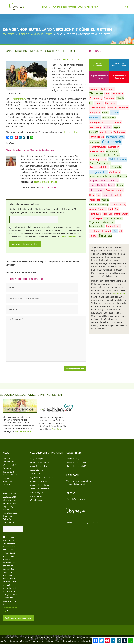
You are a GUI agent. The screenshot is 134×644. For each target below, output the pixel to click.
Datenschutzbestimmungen (68, 630)
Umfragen (96, 218)
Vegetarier (95, 222)
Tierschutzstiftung (18, 99)
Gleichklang (96, 127)
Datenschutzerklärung (70, 237)
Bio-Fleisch (111, 103)
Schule (120, 185)
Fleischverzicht (97, 151)
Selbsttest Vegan (74, 453)
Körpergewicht (97, 122)
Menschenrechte (115, 137)
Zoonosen (112, 108)
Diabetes (94, 89)
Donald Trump (113, 226)
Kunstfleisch (106, 132)
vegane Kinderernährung (104, 180)
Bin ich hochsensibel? (76, 460)
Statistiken (109, 98)
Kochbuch (107, 214)
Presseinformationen (76, 493)
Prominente (112, 151)
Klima (117, 155)
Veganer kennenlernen (89, 7)
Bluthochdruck (107, 89)
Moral (112, 185)
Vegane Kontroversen (40, 475)
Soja (98, 195)
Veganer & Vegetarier (40, 483)
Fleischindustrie (98, 108)
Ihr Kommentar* (46, 333)
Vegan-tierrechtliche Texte (42, 472)
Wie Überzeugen (37, 494)
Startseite (8, 34)
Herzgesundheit (99, 172)
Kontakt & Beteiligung (51, 633)
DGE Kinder (116, 167)
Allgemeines (54, 7)
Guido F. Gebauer (42, 150)
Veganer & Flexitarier (40, 479)
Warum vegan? (37, 487)
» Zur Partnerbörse (23, 426)
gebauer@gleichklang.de (45, 182)
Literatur (117, 122)
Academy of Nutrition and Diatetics (108, 176)
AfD (121, 231)
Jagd (111, 209)
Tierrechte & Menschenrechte (35, 34)
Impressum (31, 633)
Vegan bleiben (36, 464)
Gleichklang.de (119, 294)
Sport (107, 94)
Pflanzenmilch (121, 214)
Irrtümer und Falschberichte (102, 224)
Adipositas (95, 200)
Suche (47, 630)
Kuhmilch (124, 108)
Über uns (25, 630)
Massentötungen (98, 147)
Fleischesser (97, 190)
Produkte (99, 103)
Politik (118, 195)
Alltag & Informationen (99, 65)
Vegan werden (36, 468)
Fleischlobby (96, 98)
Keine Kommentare (74, 60)
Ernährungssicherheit (100, 231)
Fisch (108, 122)
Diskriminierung (118, 159)
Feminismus (117, 94)
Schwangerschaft (98, 159)
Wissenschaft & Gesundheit (119, 77)
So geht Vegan (36, 453)
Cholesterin (115, 172)
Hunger (93, 236)
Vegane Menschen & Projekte (99, 77)
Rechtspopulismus (113, 218)
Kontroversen (109, 118)
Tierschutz (105, 235)
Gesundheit (112, 142)
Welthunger (119, 132)
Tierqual (107, 195)
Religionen (95, 112)
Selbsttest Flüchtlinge (76, 457)
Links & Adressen (69, 7)
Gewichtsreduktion (99, 167)
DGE (115, 231)
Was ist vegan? (37, 491)
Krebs (92, 163)
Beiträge (37, 630)
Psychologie (97, 137)
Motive (107, 127)
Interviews (95, 142)
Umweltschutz (98, 185)
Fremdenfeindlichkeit (101, 155)
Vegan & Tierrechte (39, 460)
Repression (114, 147)
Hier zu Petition (71, 132)
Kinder (105, 112)
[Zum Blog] (56, 423)
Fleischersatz (104, 163)
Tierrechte (96, 93)
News (45, 7)
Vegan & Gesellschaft (39, 457)
